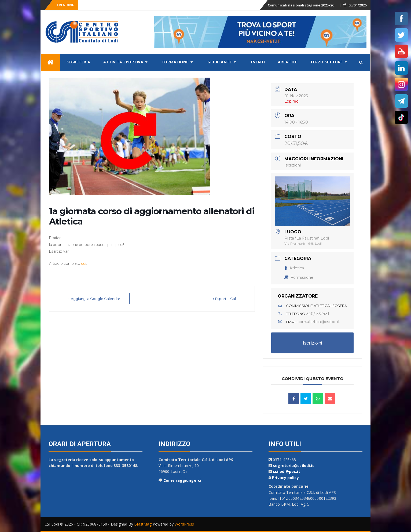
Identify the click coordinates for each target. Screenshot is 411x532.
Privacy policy (285, 478)
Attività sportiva (123, 62)
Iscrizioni (293, 165)
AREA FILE (288, 62)
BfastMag (143, 524)
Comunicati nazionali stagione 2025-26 (301, 5)
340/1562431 (318, 314)
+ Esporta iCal (224, 299)
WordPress (184, 524)
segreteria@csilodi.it (293, 466)
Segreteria (78, 62)
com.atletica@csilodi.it (319, 322)
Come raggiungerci (182, 480)
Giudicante (220, 62)
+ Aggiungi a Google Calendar (94, 299)
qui (84, 263)
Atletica (294, 268)
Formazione (175, 62)
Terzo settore (326, 62)
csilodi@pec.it (286, 471)
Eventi (258, 62)
